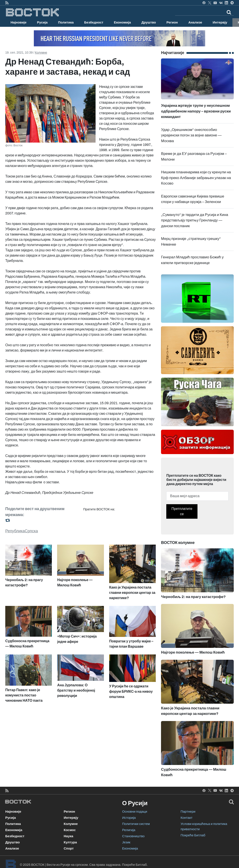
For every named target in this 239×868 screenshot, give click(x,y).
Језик (126, 842)
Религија (129, 830)
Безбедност (94, 22)
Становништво (133, 836)
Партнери (188, 812)
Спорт (69, 848)
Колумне (41, 53)
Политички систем (136, 824)
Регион (172, 22)
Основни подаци (135, 812)
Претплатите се (182, 511)
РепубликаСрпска (22, 531)
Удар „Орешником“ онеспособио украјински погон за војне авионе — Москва (191, 135)
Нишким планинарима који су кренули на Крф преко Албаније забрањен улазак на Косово (196, 178)
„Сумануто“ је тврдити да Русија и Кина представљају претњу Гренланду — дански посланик (195, 220)
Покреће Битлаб (193, 835)
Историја (129, 818)
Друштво (149, 22)
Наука (68, 836)
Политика (66, 22)
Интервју (220, 22)
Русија (42, 22)
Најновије (19, 22)
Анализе (195, 22)
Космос (70, 830)
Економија (122, 22)
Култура (70, 842)
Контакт (186, 818)
